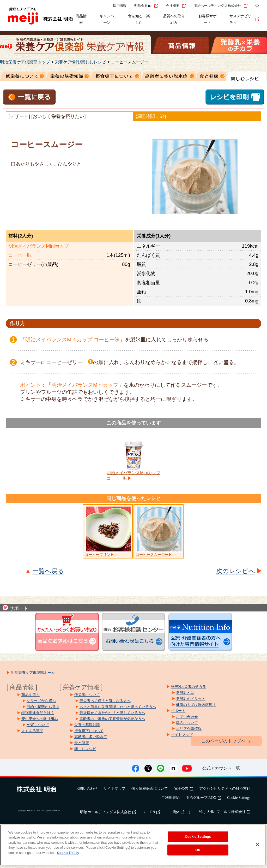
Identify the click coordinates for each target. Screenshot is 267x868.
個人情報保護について (150, 789)
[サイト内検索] (256, 6)
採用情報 (120, 6)
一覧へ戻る (48, 571)
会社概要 (176, 6)
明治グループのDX (203, 798)
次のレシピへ (236, 571)
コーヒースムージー (152, 555)
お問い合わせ (87, 789)
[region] (133, 845)
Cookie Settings (239, 798)
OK (198, 850)
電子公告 (184, 789)
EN (155, 812)
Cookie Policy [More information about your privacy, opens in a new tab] (68, 853)
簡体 (178, 812)
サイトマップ (114, 789)
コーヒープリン (98, 555)
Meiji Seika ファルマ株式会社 (224, 812)
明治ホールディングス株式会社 (221, 6)
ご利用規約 (171, 798)
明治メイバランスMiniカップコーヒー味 (133, 475)
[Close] (257, 845)
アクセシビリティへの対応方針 (225, 789)
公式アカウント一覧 (221, 768)
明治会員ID (146, 6)
